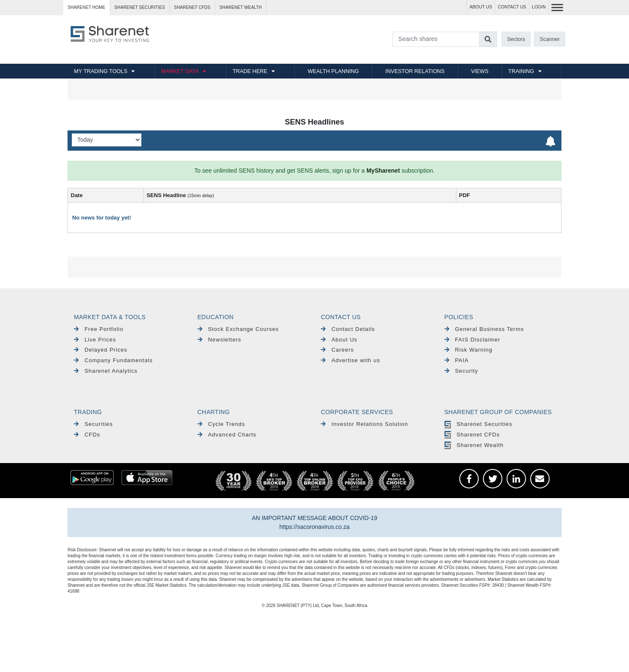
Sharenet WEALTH (241, 7)
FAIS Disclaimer (473, 340)
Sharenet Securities (479, 424)
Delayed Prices (101, 350)
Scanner (550, 39)
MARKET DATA (180, 71)
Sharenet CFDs (192, 7)
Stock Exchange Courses (238, 329)
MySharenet (383, 171)
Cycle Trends (221, 424)
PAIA (457, 360)
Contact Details (348, 329)
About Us (339, 340)
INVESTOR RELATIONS (415, 71)
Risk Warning (469, 350)
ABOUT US (481, 7)
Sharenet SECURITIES (140, 7)
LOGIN (539, 7)
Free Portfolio (99, 329)
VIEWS (480, 71)
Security (461, 371)
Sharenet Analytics (106, 371)
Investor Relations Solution (365, 424)
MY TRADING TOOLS (100, 71)
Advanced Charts (227, 435)
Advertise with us (350, 360)
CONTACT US (512, 7)
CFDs (87, 435)
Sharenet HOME (86, 7)
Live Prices (95, 340)
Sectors (516, 39)
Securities (93, 424)
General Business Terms (484, 329)
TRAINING (521, 71)
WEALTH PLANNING (333, 71)
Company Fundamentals (113, 360)
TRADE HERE (250, 71)
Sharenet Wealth (474, 445)
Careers (337, 350)
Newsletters (220, 340)
